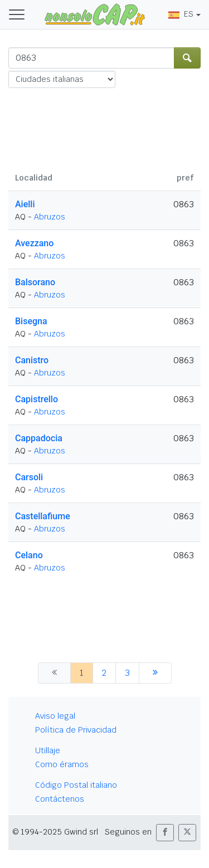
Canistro (32, 360)
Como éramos (62, 764)
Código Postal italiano (76, 785)
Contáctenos (60, 799)
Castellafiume (43, 516)
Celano (29, 555)
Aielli (25, 204)
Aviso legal (55, 716)
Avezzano (34, 243)
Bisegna (31, 321)
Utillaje (48, 750)
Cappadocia (39, 438)
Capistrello (37, 399)
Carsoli (29, 477)
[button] (165, 833)
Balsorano (35, 282)
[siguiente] (155, 673)
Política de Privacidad (76, 730)
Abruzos (50, 217)
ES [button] (181, 14)
